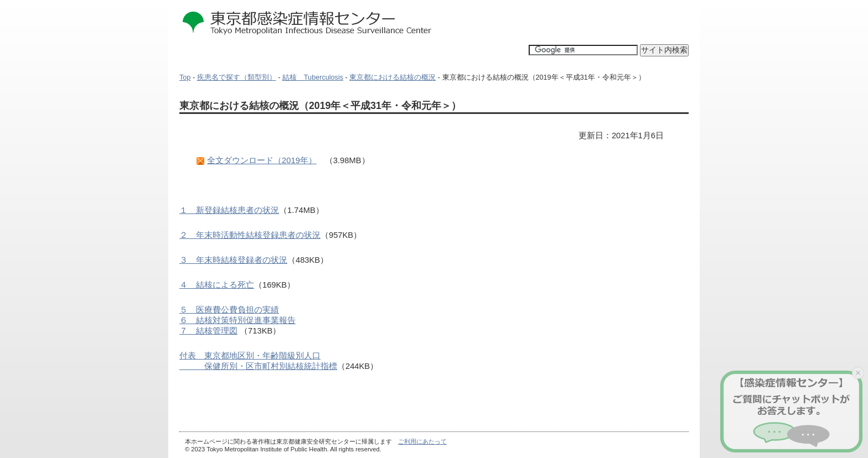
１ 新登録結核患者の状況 (229, 210)
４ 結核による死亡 (217, 285)
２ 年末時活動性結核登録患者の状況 (250, 235)
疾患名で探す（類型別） (237, 77)
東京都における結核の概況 (392, 77)
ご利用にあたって (422, 441)
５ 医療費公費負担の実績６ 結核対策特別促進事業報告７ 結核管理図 (237, 320)
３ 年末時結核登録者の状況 (233, 260)
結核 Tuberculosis (313, 77)
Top (185, 77)
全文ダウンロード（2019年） (262, 160)
